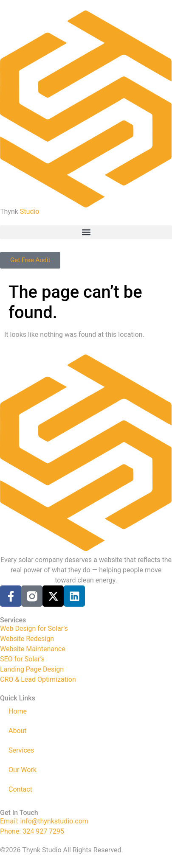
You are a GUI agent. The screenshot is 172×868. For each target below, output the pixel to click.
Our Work (23, 770)
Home (18, 711)
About (18, 731)
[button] (86, 232)
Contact (20, 789)
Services (21, 750)
